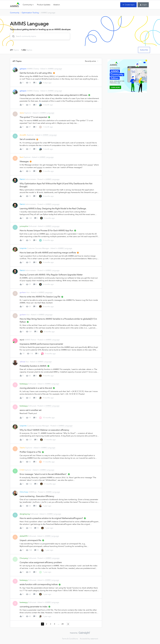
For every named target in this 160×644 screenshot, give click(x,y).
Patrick (22, 179)
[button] (128, 5)
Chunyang (24, 558)
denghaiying (25, 514)
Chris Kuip (24, 492)
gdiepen (23, 69)
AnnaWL (23, 135)
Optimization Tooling (30, 13)
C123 (22, 470)
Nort (21, 157)
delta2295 (24, 536)
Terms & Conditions (70, 639)
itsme (22, 113)
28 (62, 624)
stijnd (22, 340)
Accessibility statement (89, 639)
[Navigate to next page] (68, 624)
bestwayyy (24, 384)
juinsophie (24, 226)
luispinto (23, 248)
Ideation (57, 5)
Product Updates (44, 5)
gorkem (23, 292)
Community (15, 13)
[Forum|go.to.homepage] (15, 5)
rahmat (22, 362)
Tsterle (22, 448)
